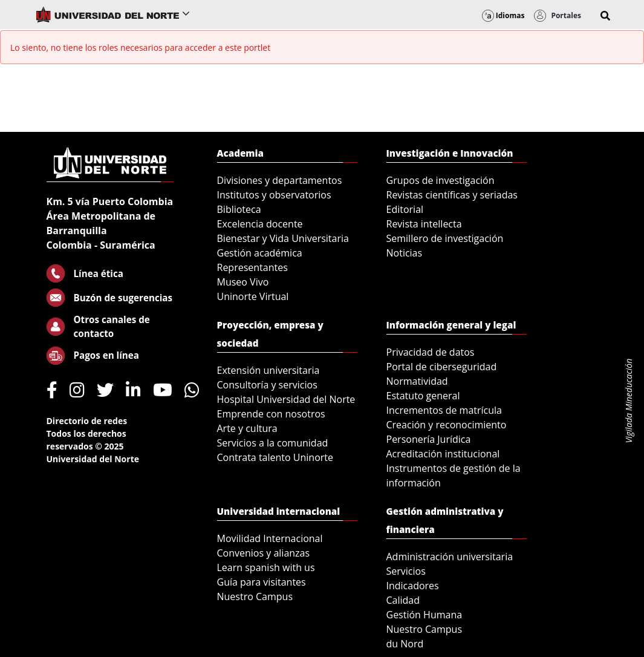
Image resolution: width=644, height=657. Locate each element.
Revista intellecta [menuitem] (424, 224)
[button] (605, 16)
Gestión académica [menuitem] (260, 253)
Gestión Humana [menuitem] (424, 615)
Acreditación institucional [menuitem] (443, 454)
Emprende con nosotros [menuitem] (271, 414)
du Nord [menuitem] (405, 644)
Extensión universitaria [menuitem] (268, 370)
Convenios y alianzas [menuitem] (264, 553)
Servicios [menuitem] (406, 571)
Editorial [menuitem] (405, 209)
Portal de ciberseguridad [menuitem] (442, 367)
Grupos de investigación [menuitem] (441, 180)
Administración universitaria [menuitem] (450, 557)
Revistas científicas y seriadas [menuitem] (452, 195)
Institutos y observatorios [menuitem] (274, 195)
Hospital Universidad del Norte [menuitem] (286, 399)
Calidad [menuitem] (403, 600)
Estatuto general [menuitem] (423, 396)
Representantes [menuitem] (252, 267)
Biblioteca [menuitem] (239, 209)
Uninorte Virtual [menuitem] (253, 296)
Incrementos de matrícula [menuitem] (444, 410)
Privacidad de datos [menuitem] (431, 352)
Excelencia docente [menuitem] (260, 224)
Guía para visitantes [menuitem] (262, 582)
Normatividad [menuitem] (417, 381)
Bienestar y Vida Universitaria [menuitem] (283, 238)
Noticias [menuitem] (405, 253)
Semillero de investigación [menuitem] (445, 238)
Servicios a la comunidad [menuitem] (273, 443)
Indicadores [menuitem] (413, 586)
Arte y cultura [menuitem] (247, 428)
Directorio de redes (87, 421)
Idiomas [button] (503, 15)
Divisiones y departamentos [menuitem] (280, 180)
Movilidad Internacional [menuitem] (270, 538)
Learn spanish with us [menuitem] (266, 567)
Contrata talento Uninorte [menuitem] (275, 457)
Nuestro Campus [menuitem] (255, 597)
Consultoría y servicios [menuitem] (267, 385)
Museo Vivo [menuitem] (243, 282)
